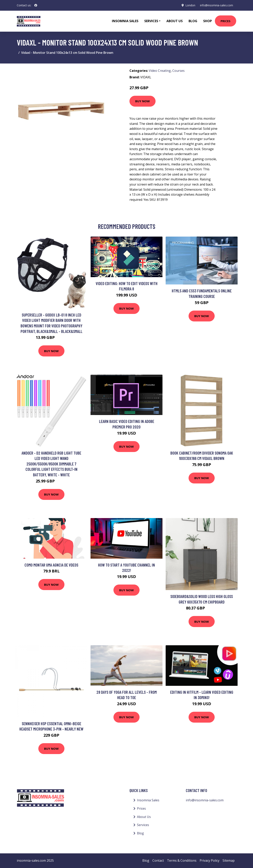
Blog (193, 21)
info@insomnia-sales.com (217, 5)
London (190, 5)
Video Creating (160, 71)
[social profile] (36, 5)
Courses (178, 71)
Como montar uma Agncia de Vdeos (51, 565)
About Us (175, 21)
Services (143, 825)
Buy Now (143, 101)
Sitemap (229, 860)
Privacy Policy (210, 860)
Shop (208, 21)
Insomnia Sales (125, 21)
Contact (158, 860)
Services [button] (151, 21)
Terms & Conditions (182, 860)
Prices (226, 21)
